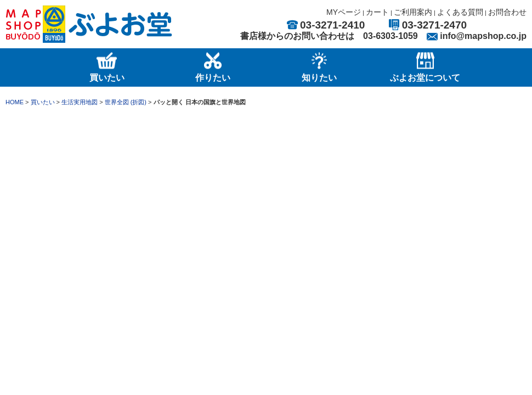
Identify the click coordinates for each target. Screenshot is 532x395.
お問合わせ (507, 12)
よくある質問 (460, 12)
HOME (15, 102)
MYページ (344, 12)
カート (377, 12)
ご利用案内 (413, 12)
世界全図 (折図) (126, 102)
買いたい (43, 102)
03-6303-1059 (390, 36)
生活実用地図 (80, 102)
